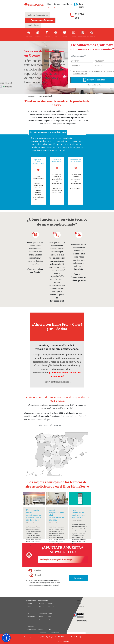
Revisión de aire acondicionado (76, 161)
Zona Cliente (78, 603)
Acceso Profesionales (80, 606)
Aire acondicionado (31, 616)
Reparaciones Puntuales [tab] (42, 20)
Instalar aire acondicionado (57, 161)
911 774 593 (79, 16)
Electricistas (42, 603)
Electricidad (29, 607)
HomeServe (32, 96)
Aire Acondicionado (46, 96)
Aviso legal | (26, 642)
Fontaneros (42, 610)
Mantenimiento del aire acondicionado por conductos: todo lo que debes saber (34, 515)
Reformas (50, 620)
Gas (28, 613)
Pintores (49, 616)
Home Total (29, 623)
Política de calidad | (55, 642)
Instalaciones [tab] (33, 25)
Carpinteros (50, 603)
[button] (6, 638)
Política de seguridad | (47, 642)
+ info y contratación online (57, 382)
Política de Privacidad (80, 74)
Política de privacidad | (33, 642)
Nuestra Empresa (43, 632)
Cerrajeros (50, 610)
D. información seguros (31, 629)
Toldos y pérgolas (51, 607)
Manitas (41, 616)
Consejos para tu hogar (54, 632)
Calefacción (42, 607)
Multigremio (29, 620)
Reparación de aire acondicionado (38, 162)
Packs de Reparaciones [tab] (38, 15)
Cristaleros (50, 613)
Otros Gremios (50, 623)
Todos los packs (30, 626)
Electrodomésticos (31, 610)
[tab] (48, 132)
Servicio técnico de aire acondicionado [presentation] (48, 132)
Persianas (41, 620)
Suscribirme (78, 578)
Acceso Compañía (79, 609)
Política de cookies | (40, 642)
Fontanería (29, 603)
